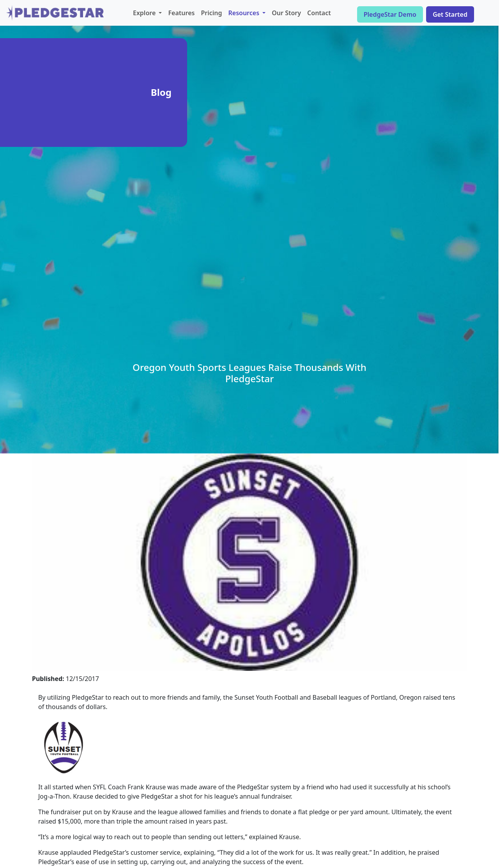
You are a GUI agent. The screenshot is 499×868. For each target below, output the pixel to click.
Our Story (286, 13)
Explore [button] (145, 13)
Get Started (450, 14)
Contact (319, 13)
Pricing (211, 13)
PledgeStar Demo (390, 14)
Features (181, 13)
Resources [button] (245, 13)
